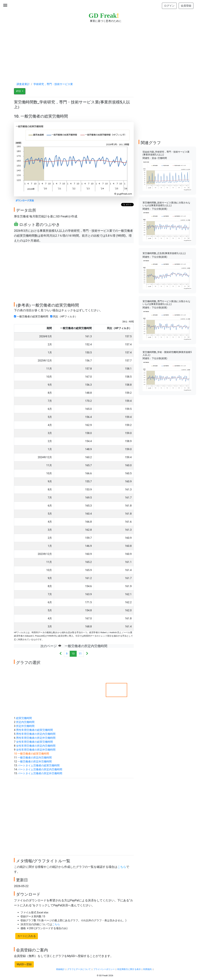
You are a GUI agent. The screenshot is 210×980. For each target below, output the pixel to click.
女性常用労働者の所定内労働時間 (36, 746)
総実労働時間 (24, 718)
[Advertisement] (105, 49)
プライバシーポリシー (104, 969)
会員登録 (186, 6)
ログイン (169, 6)
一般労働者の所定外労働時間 (35, 762)
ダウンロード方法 (25, 201)
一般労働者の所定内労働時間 (35, 758)
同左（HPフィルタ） (64, 316)
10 (73, 654)
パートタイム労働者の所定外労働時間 (40, 773)
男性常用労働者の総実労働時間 (34, 730)
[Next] (87, 654)
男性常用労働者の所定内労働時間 (36, 734)
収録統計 (60, 969)
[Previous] (61, 654)
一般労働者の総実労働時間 (32, 316)
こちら (122, 867)
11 (80, 654)
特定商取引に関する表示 (129, 969)
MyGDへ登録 (24, 964)
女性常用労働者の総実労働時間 (34, 742)
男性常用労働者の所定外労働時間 (36, 738)
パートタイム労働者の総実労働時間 (39, 765)
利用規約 (147, 969)
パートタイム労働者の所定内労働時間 (40, 769)
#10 (19, 91)
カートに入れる (27, 936)
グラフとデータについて (79, 969)
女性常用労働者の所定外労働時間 (36, 750)
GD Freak (104, 16)
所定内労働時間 (25, 722)
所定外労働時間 (25, 726)
